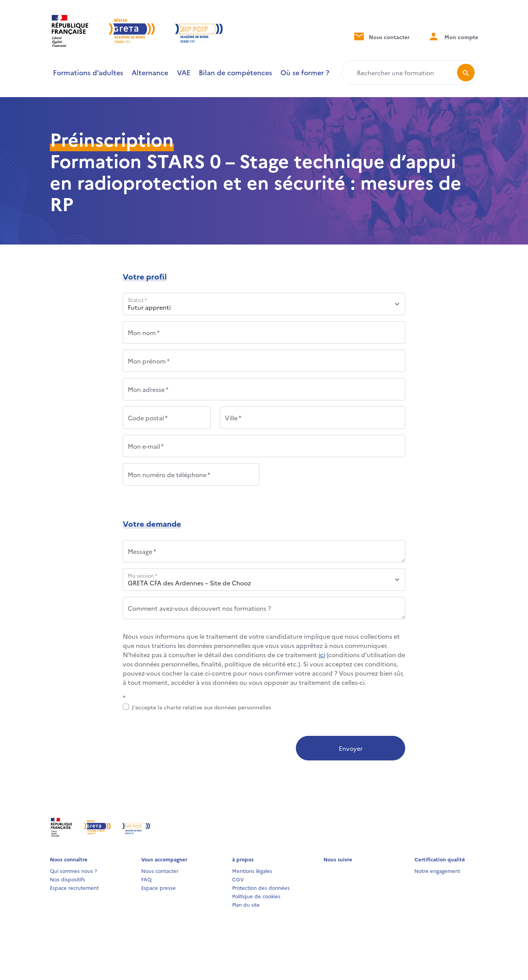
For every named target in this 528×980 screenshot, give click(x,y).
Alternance (150, 72)
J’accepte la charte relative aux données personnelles (201, 707)
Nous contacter (381, 36)
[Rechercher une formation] (401, 73)
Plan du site (246, 904)
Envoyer (351, 748)
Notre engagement (437, 871)
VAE (184, 72)
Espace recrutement (74, 887)
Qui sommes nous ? (73, 871)
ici (322, 654)
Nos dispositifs (68, 879)
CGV (238, 879)
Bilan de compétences (235, 72)
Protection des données (261, 887)
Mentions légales (252, 871)
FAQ (146, 879)
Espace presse (158, 887)
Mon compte (453, 36)
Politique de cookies (256, 896)
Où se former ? (305, 72)
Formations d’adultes (88, 72)
